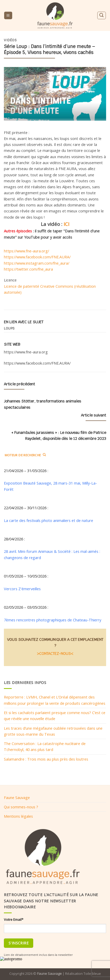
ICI (66, 224)
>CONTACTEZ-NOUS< (55, 653)
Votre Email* (14, 919)
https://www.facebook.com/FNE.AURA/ (37, 257)
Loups (9, 328)
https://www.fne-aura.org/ (26, 251)
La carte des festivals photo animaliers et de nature (49, 520)
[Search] (101, 15)
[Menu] (8, 16)
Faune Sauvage (17, 797)
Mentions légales (18, 816)
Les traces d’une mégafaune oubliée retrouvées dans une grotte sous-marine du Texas (53, 731)
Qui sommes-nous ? (21, 807)
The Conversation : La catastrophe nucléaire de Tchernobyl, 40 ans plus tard (45, 746)
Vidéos (10, 40)
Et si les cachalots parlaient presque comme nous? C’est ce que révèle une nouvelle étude (55, 716)
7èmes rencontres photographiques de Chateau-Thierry (53, 620)
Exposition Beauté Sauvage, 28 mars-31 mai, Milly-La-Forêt (50, 486)
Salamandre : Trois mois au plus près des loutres (46, 759)
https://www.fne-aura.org (26, 352)
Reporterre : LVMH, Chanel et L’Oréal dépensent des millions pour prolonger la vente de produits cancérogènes (55, 700)
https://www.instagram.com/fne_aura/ (37, 263)
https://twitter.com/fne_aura (28, 269)
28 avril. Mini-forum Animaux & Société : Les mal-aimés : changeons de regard (52, 554)
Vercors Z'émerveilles (22, 589)
